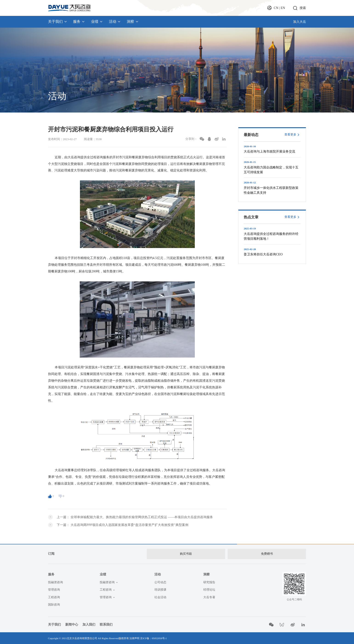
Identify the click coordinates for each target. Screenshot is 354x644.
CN (276, 8)
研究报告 (209, 582)
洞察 (133, 22)
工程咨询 (54, 597)
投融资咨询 (55, 582)
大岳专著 (209, 597)
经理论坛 (209, 589)
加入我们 (89, 624)
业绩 (97, 22)
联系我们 (106, 624)
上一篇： (135, 517)
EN (283, 8)
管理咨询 (54, 589)
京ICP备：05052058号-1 (153, 638)
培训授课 (160, 589)
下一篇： (122, 525)
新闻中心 (72, 624)
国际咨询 (54, 604)
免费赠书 (267, 554)
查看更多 (290, 135)
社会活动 (160, 597)
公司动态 (160, 582)
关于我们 (58, 22)
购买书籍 (186, 554)
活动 (115, 22)
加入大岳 (300, 22)
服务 (79, 22)
